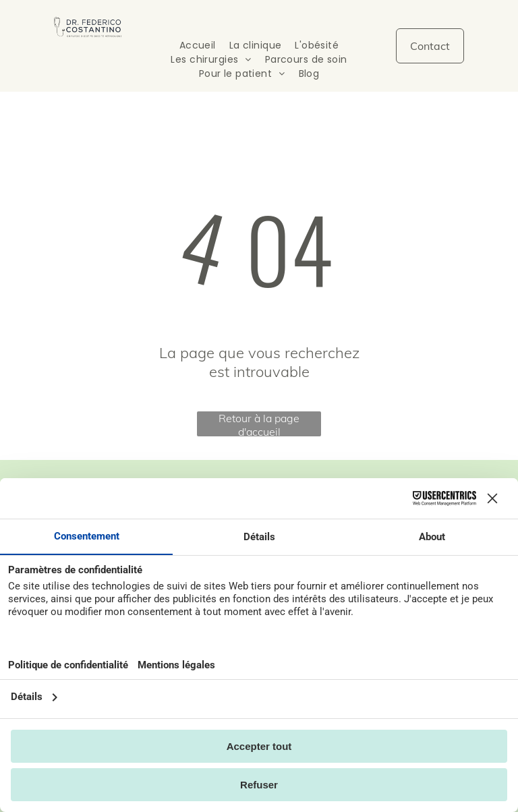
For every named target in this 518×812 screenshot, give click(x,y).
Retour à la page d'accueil (259, 424)
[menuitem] (198, 46)
